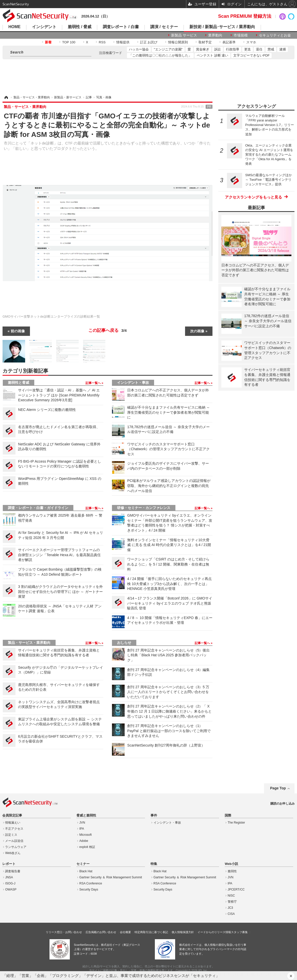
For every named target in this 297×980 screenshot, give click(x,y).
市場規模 (241, 35)
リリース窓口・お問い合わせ (64, 932)
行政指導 (233, 49)
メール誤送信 (14, 841)
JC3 (230, 908)
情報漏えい (13, 823)
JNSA (9, 877)
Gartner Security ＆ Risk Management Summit (111, 877)
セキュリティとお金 (275, 35)
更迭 (247, 49)
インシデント (44, 27)
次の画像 (197, 331)
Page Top (278, 788)
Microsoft (86, 835)
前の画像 (18, 331)
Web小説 (231, 864)
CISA (231, 914)
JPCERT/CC (236, 890)
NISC (231, 896)
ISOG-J (10, 883)
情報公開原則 (178, 42)
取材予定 (205, 42)
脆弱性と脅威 (19, 383)
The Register (236, 823)
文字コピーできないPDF (251, 55)
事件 (154, 815)
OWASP (11, 890)
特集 (154, 864)
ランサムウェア (16, 847)
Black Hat (86, 871)
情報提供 (123, 42)
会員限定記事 (12, 815)
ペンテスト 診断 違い (212, 55)
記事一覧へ (94, 383)
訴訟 (218, 49)
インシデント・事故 (133, 383)
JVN (82, 823)
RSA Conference (91, 883)
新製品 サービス (184, 35)
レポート (9, 864)
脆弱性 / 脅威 (80, 27)
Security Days (89, 890)
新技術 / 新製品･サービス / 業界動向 (222, 27)
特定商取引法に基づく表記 (151, 932)
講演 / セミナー (164, 27)
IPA (82, 829)
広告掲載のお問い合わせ (101, 932)
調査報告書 (13, 871)
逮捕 (283, 49)
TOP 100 (69, 42)
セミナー (83, 864)
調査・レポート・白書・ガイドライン (38, 508)
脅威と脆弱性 (86, 815)
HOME (14, 27)
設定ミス (11, 835)
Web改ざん (13, 853)
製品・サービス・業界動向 (29, 643)
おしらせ (124, 643)
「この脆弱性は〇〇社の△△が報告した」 (160, 55)
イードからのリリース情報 (214, 932)
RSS (102, 42)
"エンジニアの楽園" (168, 49)
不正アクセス (14, 829)
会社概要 (125, 932)
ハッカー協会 (139, 49)
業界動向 (215, 35)
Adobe (84, 841)
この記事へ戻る (108, 331)
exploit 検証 (87, 847)
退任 (259, 49)
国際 (228, 815)
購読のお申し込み (283, 804)
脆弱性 (232, 871)
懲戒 (271, 49)
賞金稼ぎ (203, 49)
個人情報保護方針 (183, 932)
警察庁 (232, 902)
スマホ (251, 42)
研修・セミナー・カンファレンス (144, 508)
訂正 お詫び (149, 42)
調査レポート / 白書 (121, 27)
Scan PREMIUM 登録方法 (245, 16)
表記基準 (229, 42)
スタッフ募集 (239, 932)
